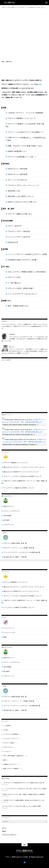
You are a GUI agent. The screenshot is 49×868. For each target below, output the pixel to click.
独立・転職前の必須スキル (18, 306)
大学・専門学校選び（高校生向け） (14, 756)
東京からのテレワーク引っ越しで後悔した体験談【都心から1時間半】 (24, 794)
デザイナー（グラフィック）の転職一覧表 (18, 548)
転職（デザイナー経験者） (11, 769)
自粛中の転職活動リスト (17, 151)
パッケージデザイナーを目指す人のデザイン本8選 (27, 254)
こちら (40, 84)
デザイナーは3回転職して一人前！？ (22, 157)
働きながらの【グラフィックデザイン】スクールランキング (24, 467)
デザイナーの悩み (9, 743)
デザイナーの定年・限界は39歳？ (21, 288)
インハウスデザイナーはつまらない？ (23, 294)
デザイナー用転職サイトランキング (22, 118)
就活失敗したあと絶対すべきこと (21, 196)
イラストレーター (10, 633)
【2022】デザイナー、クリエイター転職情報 (25, 113)
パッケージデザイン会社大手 (19, 237)
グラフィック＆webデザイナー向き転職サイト (26, 132)
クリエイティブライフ (10, 739)
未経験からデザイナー (10, 764)
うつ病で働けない (15, 283)
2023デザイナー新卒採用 (18, 169)
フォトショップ (9, 628)
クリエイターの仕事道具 (11, 734)
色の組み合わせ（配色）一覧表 (14, 557)
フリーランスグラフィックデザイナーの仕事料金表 (21, 552)
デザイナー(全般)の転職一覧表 (14, 543)
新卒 (5, 760)
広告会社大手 (13, 242)
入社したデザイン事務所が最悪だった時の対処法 (27, 272)
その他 (5, 730)
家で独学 (7, 520)
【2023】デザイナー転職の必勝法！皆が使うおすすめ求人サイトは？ (24, 800)
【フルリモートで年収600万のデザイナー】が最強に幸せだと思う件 (24, 783)
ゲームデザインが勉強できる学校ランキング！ (19, 488)
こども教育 (7, 726)
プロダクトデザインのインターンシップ (23, 185)
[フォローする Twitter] (25, 862)
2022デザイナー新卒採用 (18, 174)
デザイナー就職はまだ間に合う (20, 214)
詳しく (43, 7)
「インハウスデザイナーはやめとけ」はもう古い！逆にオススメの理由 (25, 789)
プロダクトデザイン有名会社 (19, 231)
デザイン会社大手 (15, 226)
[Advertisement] (24, 34)
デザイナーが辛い (15, 277)
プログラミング (9, 525)
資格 (5, 637)
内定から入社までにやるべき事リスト (23, 202)
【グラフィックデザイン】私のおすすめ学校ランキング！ (23, 476)
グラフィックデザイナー (12, 511)
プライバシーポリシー (9, 834)
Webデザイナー (9, 506)
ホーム (4, 828)
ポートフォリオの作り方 (17, 180)
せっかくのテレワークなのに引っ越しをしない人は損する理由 (22, 806)
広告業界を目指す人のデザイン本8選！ (23, 260)
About (4, 831)
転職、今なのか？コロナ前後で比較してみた (25, 146)
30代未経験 (7, 516)
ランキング (7, 751)
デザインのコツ (8, 747)
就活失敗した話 (14, 191)
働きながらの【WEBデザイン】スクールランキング (21, 472)
